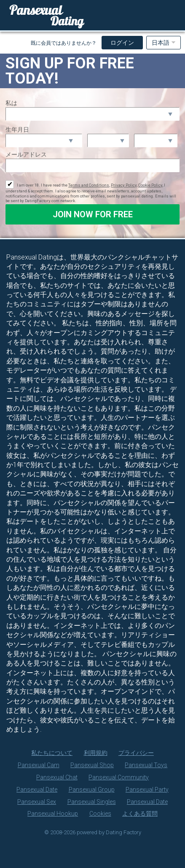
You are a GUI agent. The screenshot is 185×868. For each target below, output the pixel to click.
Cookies (100, 814)
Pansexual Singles (92, 802)
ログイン (122, 43)
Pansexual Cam (39, 765)
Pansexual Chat (57, 777)
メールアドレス (26, 154)
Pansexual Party (147, 790)
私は (11, 103)
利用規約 (96, 753)
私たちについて (52, 753)
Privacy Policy (124, 185)
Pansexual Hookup (53, 814)
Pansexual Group (92, 790)
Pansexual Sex (37, 802)
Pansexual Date (37, 790)
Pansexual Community (119, 777)
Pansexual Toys (146, 765)
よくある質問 (140, 814)
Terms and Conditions (89, 185)
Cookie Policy (150, 185)
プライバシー (136, 753)
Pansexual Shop (92, 765)
